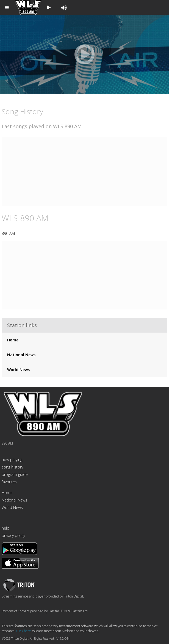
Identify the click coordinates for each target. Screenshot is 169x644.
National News (21, 355)
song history (12, 467)
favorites (9, 482)
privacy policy (13, 535)
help (5, 528)
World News (18, 370)
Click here (24, 631)
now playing (12, 460)
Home (13, 340)
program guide (15, 474)
